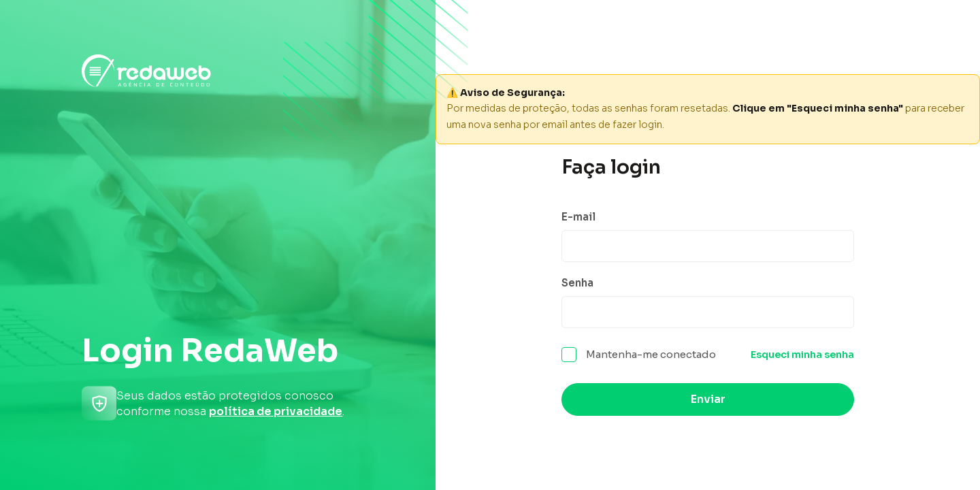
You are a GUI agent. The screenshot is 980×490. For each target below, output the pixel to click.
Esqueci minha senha (802, 357)
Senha (577, 283)
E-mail (578, 215)
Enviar (708, 401)
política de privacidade (276, 411)
